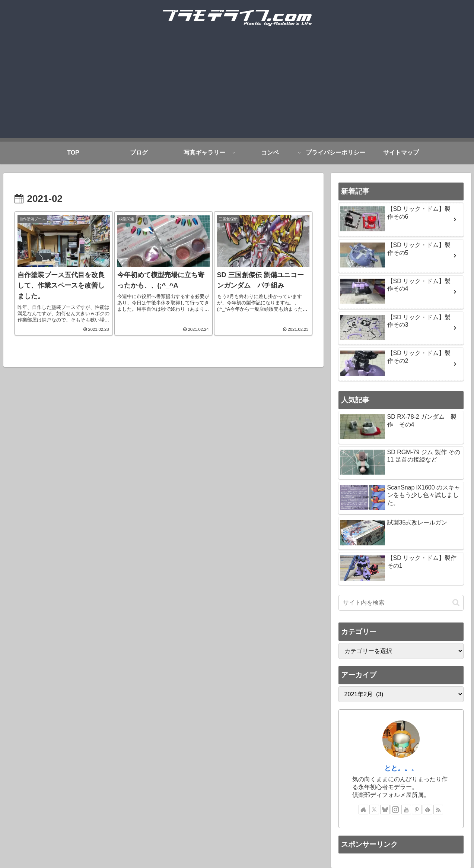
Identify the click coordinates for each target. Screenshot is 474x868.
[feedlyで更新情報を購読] (427, 810)
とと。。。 (401, 768)
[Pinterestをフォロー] (417, 810)
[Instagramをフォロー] (395, 810)
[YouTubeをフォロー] (406, 810)
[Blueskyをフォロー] (385, 810)
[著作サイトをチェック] (363, 810)
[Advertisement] (237, 86)
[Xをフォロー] (374, 810)
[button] (456, 603)
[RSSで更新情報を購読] (438, 810)
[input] (401, 603)
